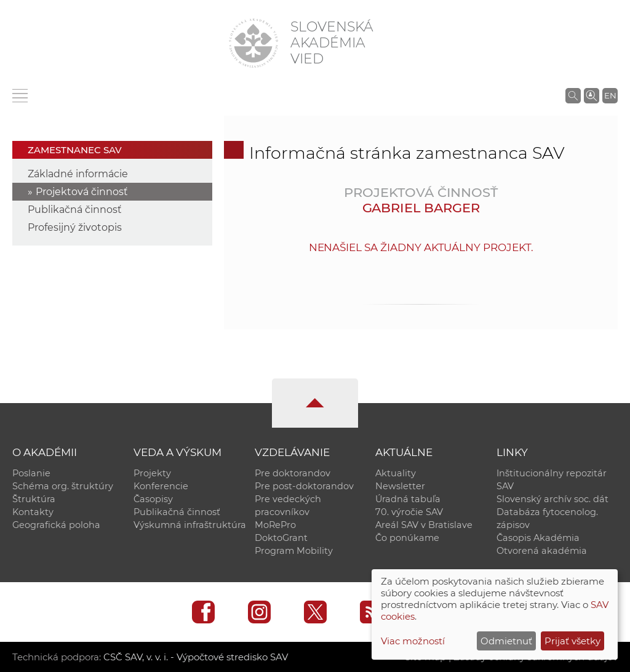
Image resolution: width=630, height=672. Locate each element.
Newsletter (400, 486)
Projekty (152, 473)
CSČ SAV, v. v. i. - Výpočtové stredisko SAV (196, 657)
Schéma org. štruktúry (63, 486)
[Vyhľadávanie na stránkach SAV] (573, 95)
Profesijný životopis (75, 227)
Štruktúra (34, 499)
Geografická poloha (56, 525)
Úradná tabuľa (408, 499)
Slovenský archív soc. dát (552, 499)
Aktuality (396, 473)
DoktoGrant (281, 538)
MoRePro (275, 525)
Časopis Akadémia (538, 538)
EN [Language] (610, 95)
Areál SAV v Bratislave (424, 525)
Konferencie (161, 486)
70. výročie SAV (409, 512)
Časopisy (153, 499)
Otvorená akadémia (542, 551)
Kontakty (33, 512)
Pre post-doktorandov (304, 486)
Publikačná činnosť (75, 210)
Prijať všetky (572, 641)
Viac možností (413, 641)
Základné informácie (78, 174)
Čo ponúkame (407, 538)
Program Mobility (294, 551)
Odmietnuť (506, 641)
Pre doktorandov (293, 473)
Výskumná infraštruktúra (190, 525)
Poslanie (31, 473)
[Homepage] (253, 43)
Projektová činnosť (82, 192)
